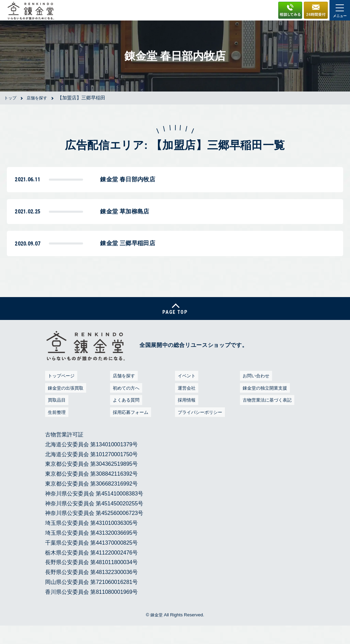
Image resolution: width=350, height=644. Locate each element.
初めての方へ (125, 406)
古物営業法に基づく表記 (268, 418)
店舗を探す (123, 394)
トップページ (60, 394)
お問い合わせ (255, 394)
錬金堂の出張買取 (66, 406)
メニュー (340, 11)
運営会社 (185, 406)
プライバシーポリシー (201, 430)
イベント (185, 394)
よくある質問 (125, 418)
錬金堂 (156, 633)
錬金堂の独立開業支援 (266, 406)
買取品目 (55, 418)
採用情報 (185, 418)
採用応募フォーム (131, 430)
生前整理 (55, 430)
